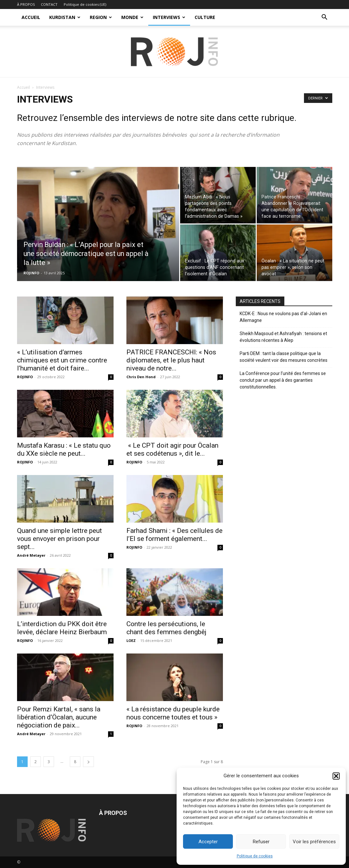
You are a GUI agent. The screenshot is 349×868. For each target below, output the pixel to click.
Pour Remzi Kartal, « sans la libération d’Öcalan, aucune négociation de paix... (59, 717)
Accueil (23, 87)
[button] (336, 776)
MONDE (132, 17)
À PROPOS (26, 4)
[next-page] (88, 762)
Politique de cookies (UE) (85, 4)
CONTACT (49, 4)
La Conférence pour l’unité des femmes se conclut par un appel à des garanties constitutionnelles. (283, 380)
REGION (101, 17)
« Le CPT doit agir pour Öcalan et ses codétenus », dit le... (172, 449)
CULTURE (205, 17)
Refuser (261, 842)
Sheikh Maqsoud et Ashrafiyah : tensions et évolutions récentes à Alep (283, 337)
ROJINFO (31, 273)
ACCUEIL (31, 17)
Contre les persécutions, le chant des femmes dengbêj (166, 628)
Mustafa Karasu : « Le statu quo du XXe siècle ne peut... (64, 449)
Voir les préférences (314, 842)
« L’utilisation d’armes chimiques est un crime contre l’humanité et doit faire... (62, 360)
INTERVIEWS (169, 17)
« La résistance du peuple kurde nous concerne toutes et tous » (173, 713)
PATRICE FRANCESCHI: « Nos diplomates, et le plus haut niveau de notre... (171, 360)
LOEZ (131, 640)
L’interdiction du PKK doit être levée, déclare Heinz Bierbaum (62, 628)
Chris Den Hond (141, 377)
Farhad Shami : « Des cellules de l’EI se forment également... (174, 535)
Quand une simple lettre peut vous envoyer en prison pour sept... (60, 539)
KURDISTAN (65, 17)
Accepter (208, 842)
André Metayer (31, 555)
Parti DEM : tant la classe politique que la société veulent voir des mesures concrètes (284, 357)
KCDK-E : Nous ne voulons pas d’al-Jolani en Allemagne (283, 317)
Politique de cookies (255, 856)
